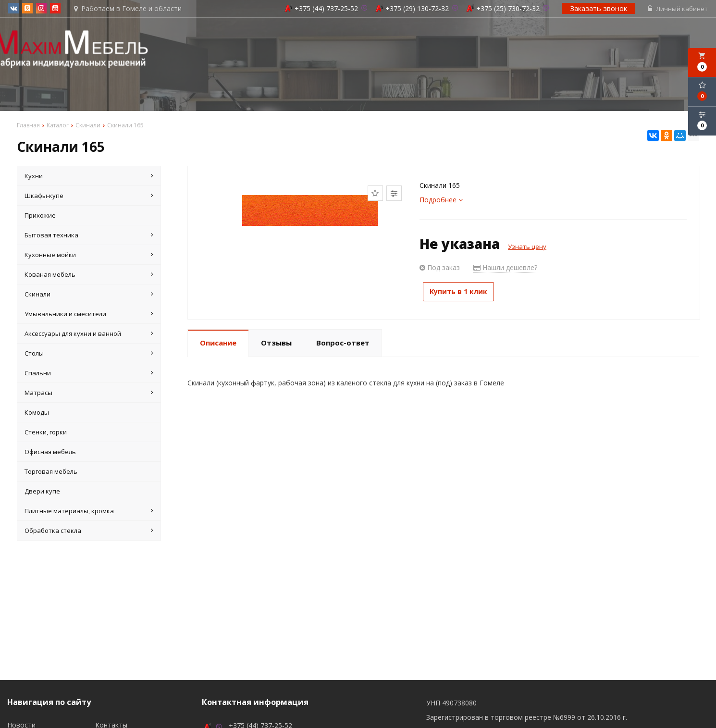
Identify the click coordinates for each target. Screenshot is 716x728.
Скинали (89, 296)
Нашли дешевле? (505, 269)
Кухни (89, 177)
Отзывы (276, 341)
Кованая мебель (89, 276)
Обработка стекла (89, 532)
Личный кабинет (679, 10)
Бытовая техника (89, 236)
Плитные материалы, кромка (89, 512)
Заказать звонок (599, 9)
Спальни (89, 374)
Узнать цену (527, 248)
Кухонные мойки (89, 256)
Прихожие (40, 217)
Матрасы (89, 394)
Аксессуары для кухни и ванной (89, 335)
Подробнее (441, 201)
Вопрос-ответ (343, 341)
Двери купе (42, 493)
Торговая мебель (51, 473)
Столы (89, 355)
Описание (218, 341)
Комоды (37, 414)
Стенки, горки (46, 433)
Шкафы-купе (89, 197)
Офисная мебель (50, 453)
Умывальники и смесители (89, 315)
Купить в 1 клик (464, 293)
